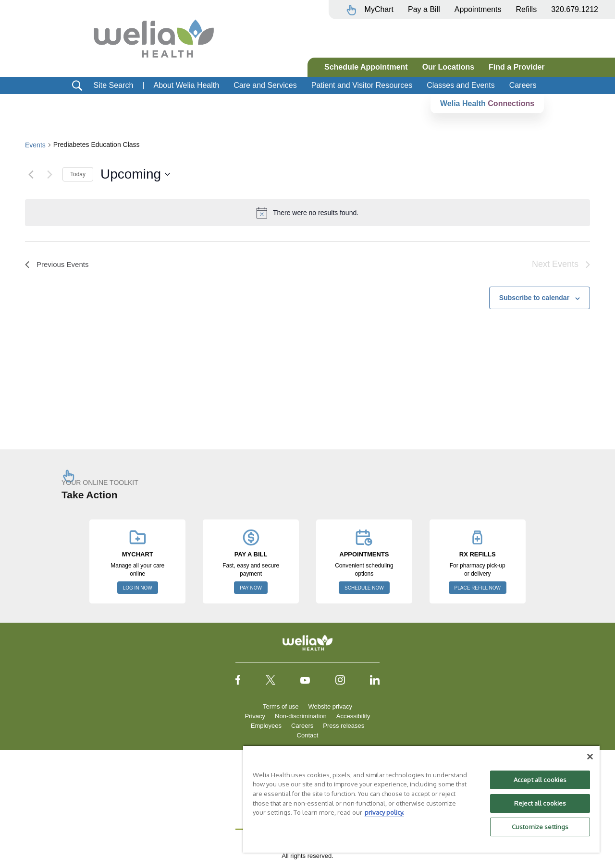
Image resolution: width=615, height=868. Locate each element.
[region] (421, 799)
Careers (523, 85)
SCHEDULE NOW (364, 588)
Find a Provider (517, 67)
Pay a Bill (424, 9)
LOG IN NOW (138, 588)
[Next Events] (49, 174)
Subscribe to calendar (534, 298)
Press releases (344, 726)
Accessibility (353, 716)
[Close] (590, 757)
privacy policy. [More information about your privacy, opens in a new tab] (384, 812)
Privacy (255, 716)
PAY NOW (251, 588)
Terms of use (281, 706)
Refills (527, 9)
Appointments (478, 9)
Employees (266, 726)
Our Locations (448, 67)
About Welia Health (186, 85)
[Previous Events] (31, 174)
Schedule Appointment (366, 67)
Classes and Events (461, 85)
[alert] (307, 213)
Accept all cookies (540, 780)
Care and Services (265, 85)
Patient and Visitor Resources (362, 85)
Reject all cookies (540, 803)
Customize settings (540, 827)
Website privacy (330, 706)
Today (78, 174)
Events (35, 145)
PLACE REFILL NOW (478, 588)
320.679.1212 (575, 9)
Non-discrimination (301, 716)
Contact (308, 735)
